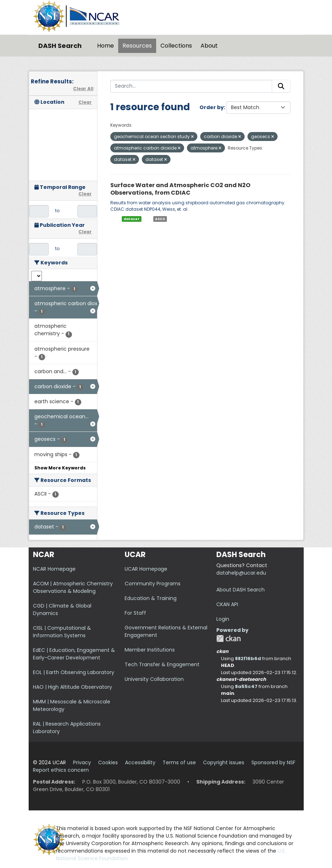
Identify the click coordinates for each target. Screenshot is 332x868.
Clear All (83, 89)
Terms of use (179, 762)
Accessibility (140, 762)
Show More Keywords (60, 468)
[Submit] (281, 86)
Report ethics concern (61, 770)
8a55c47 (246, 686)
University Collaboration (154, 679)
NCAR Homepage (54, 569)
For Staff (135, 613)
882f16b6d (248, 659)
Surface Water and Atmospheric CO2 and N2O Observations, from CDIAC (180, 189)
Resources (137, 46)
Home (105, 46)
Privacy (82, 762)
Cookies (108, 762)
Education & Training (151, 598)
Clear (85, 102)
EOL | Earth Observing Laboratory (74, 672)
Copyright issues (224, 762)
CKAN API (227, 604)
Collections (176, 46)
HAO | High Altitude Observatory (73, 687)
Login (223, 619)
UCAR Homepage (146, 569)
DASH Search (60, 46)
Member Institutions (150, 650)
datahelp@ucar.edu (241, 573)
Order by (212, 107)
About (209, 46)
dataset (131, 219)
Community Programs (153, 584)
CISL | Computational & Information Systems (62, 632)
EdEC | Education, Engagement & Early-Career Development (74, 654)
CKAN (228, 638)
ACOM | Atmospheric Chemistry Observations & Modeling (73, 587)
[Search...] (191, 86)
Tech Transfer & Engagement (162, 664)
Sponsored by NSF (273, 762)
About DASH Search (240, 590)
